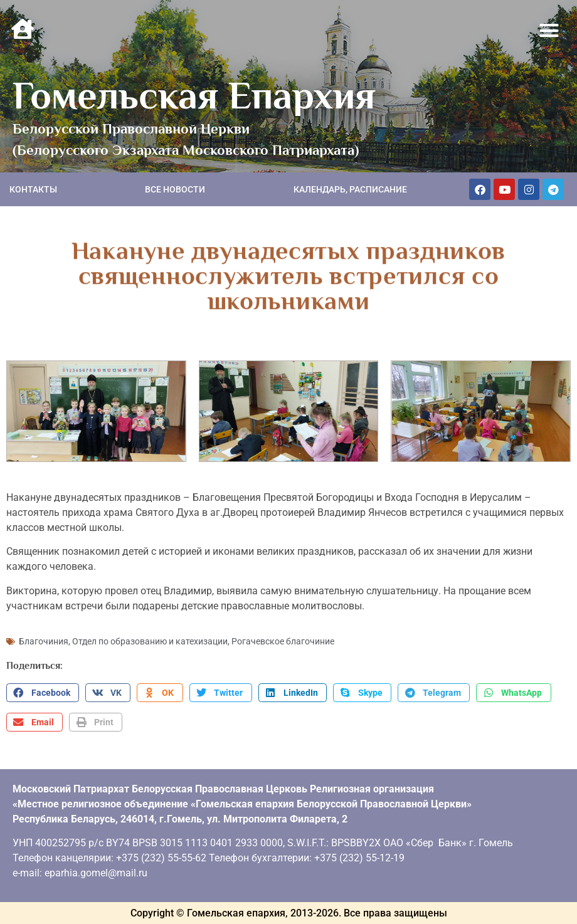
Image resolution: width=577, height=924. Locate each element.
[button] (549, 31)
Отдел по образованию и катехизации (150, 641)
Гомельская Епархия (194, 95)
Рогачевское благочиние (283, 641)
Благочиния (44, 641)
